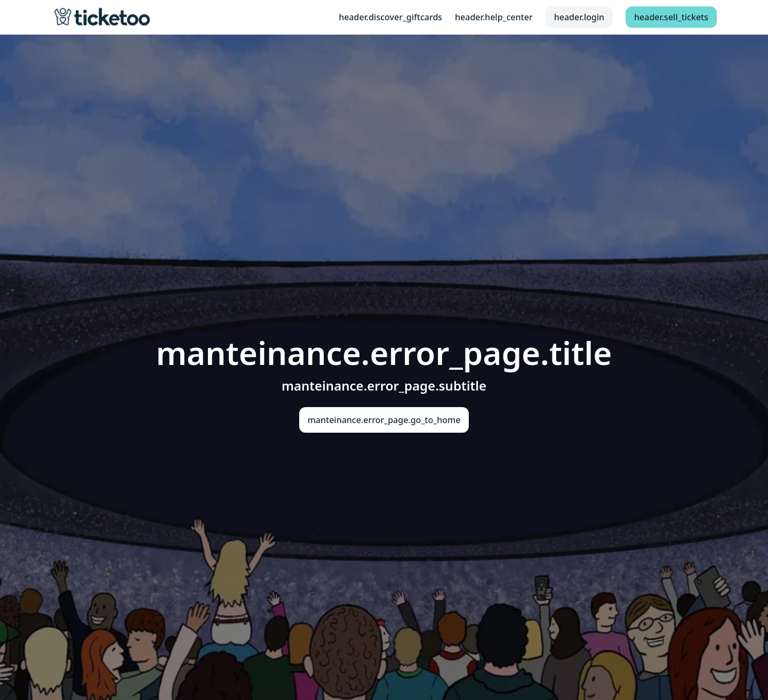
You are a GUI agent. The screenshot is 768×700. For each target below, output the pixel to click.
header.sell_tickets (671, 17)
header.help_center (494, 17)
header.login (579, 17)
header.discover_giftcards (390, 17)
